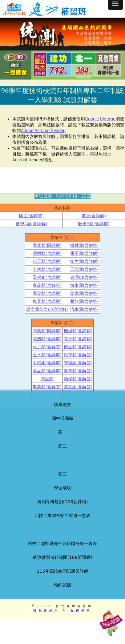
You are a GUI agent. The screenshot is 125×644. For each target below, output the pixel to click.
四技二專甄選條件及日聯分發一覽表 (62, 550)
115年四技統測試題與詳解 (62, 578)
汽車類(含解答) (85, 337)
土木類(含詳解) (47, 297)
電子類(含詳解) (85, 281)
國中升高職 (62, 425)
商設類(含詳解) (47, 321)
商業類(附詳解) (47, 273)
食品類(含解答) (47, 313)
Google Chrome (100, 122)
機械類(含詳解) (78, 359)
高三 (62, 481)
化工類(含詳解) (47, 289)
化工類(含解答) (47, 375)
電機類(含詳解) (47, 281)
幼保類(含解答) (85, 321)
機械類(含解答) (85, 273)
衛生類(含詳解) (85, 289)
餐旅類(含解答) (85, 329)
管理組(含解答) (85, 305)
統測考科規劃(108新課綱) (63, 508)
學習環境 (62, 495)
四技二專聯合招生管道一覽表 (62, 522)
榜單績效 (62, 411)
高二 (62, 453)
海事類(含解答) (85, 313)
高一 (62, 439)
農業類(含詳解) (47, 329)
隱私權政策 (46, 610)
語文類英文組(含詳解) (47, 337)
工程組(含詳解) (47, 305)
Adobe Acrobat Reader (43, 133)
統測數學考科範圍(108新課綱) (63, 564)
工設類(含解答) (85, 297)
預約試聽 (62, 592)
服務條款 (81, 610)
